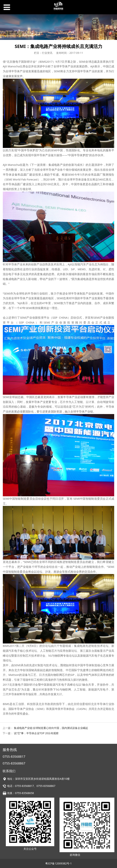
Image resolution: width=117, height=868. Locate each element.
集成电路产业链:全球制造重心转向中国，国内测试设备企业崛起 (51, 728)
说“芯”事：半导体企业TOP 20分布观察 (36, 733)
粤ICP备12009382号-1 (58, 863)
